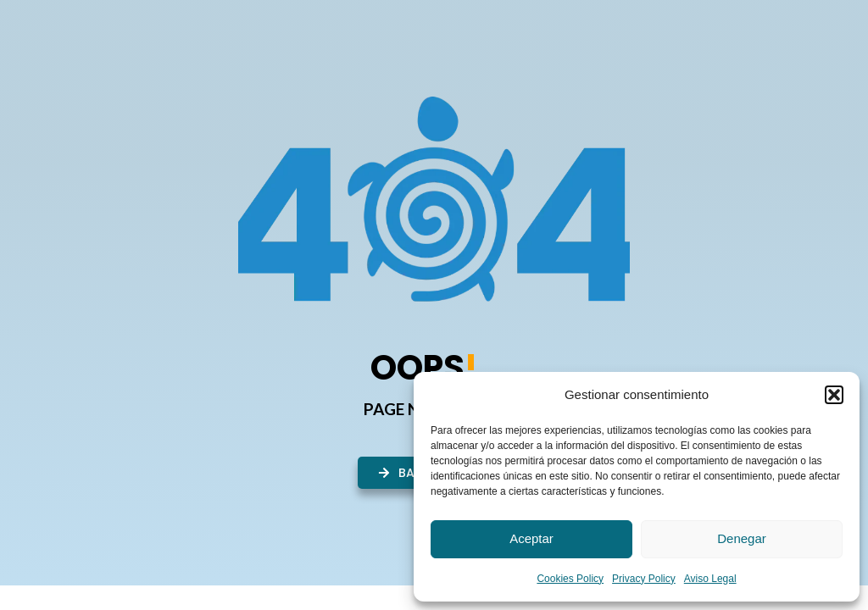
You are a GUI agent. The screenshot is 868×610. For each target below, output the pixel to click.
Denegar (742, 538)
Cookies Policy (570, 579)
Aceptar (531, 538)
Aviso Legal (710, 579)
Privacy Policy (644, 579)
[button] (834, 395)
